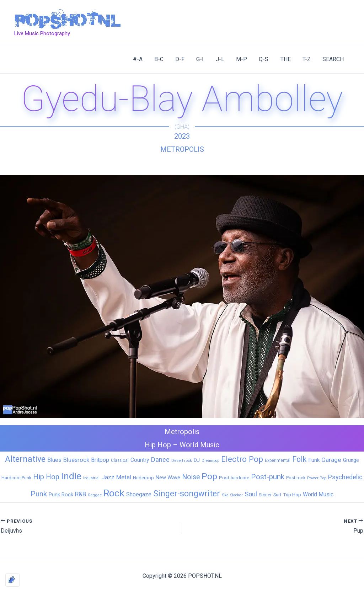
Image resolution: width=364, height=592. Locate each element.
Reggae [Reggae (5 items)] (95, 495)
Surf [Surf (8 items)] (277, 495)
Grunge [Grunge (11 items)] (351, 460)
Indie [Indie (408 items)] (71, 476)
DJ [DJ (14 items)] (197, 460)
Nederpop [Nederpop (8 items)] (143, 478)
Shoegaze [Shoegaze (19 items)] (139, 494)
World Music (199, 445)
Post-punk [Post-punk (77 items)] (268, 477)
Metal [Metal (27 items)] (124, 477)
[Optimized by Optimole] (12, 580)
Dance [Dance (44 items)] (160, 460)
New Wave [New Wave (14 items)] (168, 478)
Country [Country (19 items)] (140, 460)
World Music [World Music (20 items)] (318, 494)
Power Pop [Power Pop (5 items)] (317, 478)
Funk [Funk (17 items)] (314, 460)
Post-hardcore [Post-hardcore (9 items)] (234, 478)
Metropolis (182, 149)
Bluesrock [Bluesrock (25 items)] (76, 460)
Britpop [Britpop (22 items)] (100, 460)
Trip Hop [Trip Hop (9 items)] (292, 495)
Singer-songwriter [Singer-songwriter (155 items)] (187, 494)
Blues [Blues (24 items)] (54, 460)
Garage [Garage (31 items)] (331, 460)
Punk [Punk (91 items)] (39, 494)
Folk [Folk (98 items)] (299, 459)
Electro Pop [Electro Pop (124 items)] (242, 459)
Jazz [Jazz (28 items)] (108, 477)
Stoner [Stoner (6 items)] (265, 495)
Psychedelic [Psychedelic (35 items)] (345, 477)
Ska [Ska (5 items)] (225, 495)
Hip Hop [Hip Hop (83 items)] (46, 477)
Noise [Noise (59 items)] (191, 477)
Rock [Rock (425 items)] (114, 493)
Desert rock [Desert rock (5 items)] (182, 460)
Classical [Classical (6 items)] (120, 460)
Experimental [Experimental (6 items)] (278, 460)
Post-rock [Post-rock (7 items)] (296, 478)
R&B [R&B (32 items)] (81, 494)
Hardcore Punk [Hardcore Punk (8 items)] (16, 478)
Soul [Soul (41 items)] (251, 494)
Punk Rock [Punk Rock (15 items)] (61, 495)
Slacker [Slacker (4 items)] (237, 495)
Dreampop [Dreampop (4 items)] (210, 461)
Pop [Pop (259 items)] (209, 476)
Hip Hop (158, 445)
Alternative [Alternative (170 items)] (25, 459)
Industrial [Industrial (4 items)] (91, 478)
